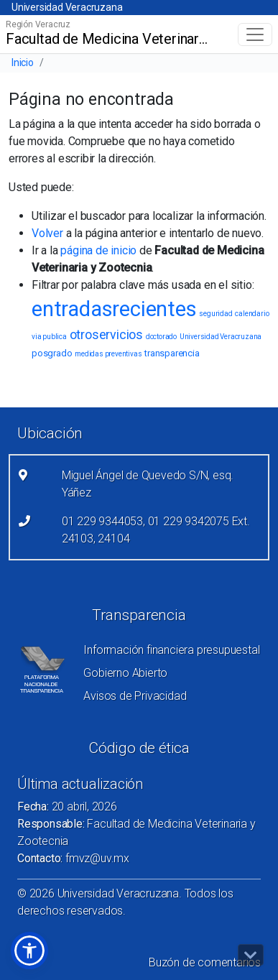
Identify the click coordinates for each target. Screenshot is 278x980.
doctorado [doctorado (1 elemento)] (161, 337)
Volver (47, 233)
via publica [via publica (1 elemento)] (49, 337)
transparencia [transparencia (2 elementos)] (172, 353)
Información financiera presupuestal (171, 650)
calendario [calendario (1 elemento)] (252, 314)
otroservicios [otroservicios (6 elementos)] (106, 334)
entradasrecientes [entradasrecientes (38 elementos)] (114, 309)
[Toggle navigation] (255, 34)
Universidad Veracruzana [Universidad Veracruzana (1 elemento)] (221, 337)
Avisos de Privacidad (135, 696)
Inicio (23, 63)
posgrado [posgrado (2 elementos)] (52, 353)
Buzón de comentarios (205, 962)
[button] (29, 951)
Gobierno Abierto (125, 673)
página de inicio (98, 250)
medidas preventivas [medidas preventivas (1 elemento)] (108, 354)
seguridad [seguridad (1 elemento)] (216, 314)
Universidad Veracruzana (67, 7)
